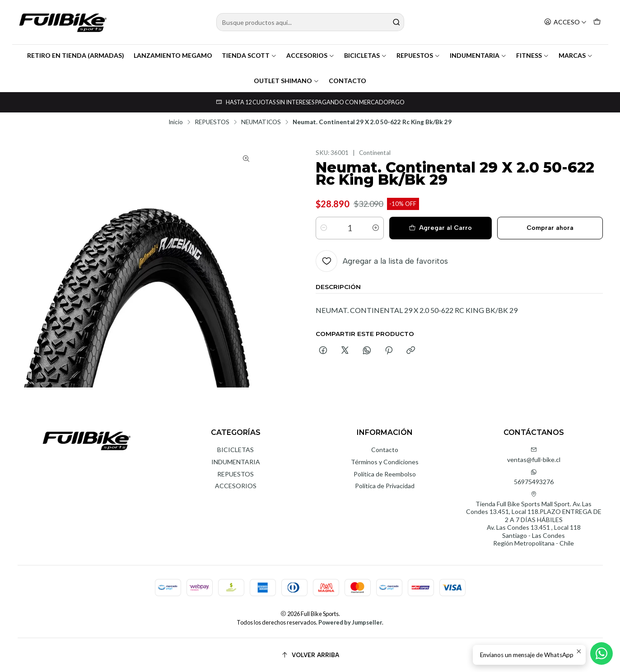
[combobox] (310, 22)
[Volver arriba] (310, 655)
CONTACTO (347, 81)
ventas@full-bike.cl (534, 455)
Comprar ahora (550, 228)
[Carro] (597, 22)
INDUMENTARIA (478, 55)
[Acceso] (565, 22)
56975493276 (534, 477)
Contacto (385, 450)
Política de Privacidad (385, 486)
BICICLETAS (366, 55)
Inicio (176, 122)
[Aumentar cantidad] (376, 228)
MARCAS (576, 55)
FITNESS (533, 55)
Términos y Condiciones (385, 462)
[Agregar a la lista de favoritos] (382, 261)
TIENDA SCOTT (249, 55)
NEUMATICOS (261, 122)
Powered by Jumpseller (350, 622)
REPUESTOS (418, 55)
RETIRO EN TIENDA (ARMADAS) (76, 55)
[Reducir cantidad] (324, 228)
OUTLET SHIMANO (287, 81)
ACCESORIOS (310, 55)
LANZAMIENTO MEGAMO (173, 55)
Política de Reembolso (385, 474)
